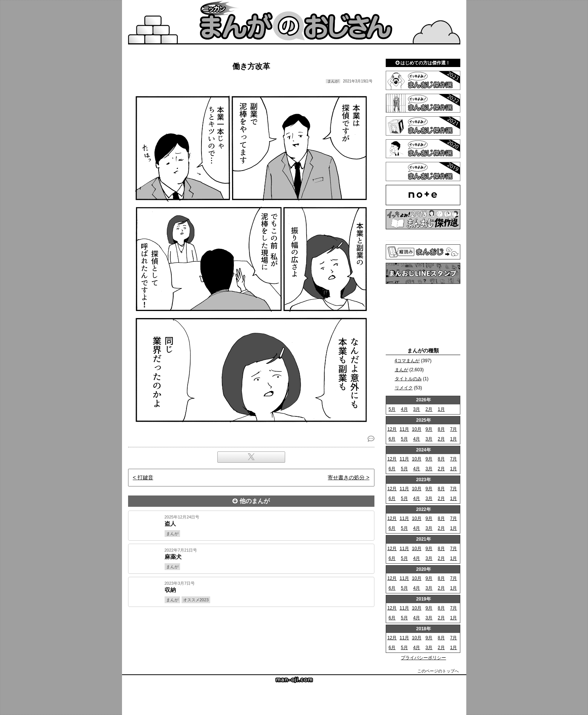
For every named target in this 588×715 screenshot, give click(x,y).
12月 (392, 429)
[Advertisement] (251, 633)
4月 (404, 409)
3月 (417, 409)
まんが (402, 370)
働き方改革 (251, 66)
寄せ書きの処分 (346, 477)
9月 (429, 429)
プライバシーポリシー (423, 658)
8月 (441, 429)
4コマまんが (407, 361)
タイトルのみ (408, 379)
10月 (416, 429)
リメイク (404, 388)
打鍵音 (145, 477)
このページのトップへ (438, 671)
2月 (429, 409)
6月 (392, 439)
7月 (454, 429)
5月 (392, 409)
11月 (404, 429)
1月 (441, 409)
